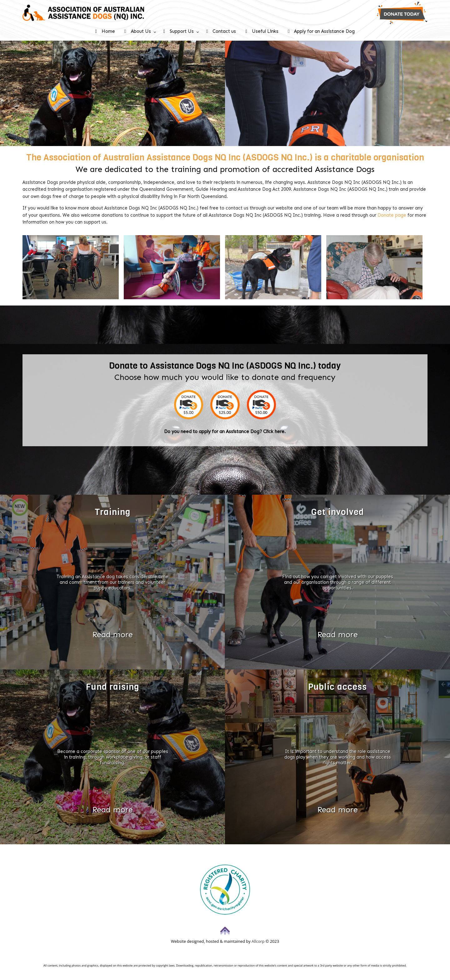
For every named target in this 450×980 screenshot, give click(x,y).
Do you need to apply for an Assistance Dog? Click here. (225, 432)
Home (105, 31)
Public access (337, 687)
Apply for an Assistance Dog (321, 31)
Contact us (221, 31)
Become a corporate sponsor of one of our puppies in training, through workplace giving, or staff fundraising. (113, 757)
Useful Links (262, 31)
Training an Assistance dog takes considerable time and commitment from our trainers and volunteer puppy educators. (112, 582)
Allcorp (258, 941)
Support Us (179, 31)
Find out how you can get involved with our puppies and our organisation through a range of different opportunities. (338, 582)
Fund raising (113, 687)
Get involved (338, 512)
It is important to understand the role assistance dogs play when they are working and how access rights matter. (338, 757)
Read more (112, 635)
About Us (137, 31)
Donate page (392, 215)
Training (113, 512)
